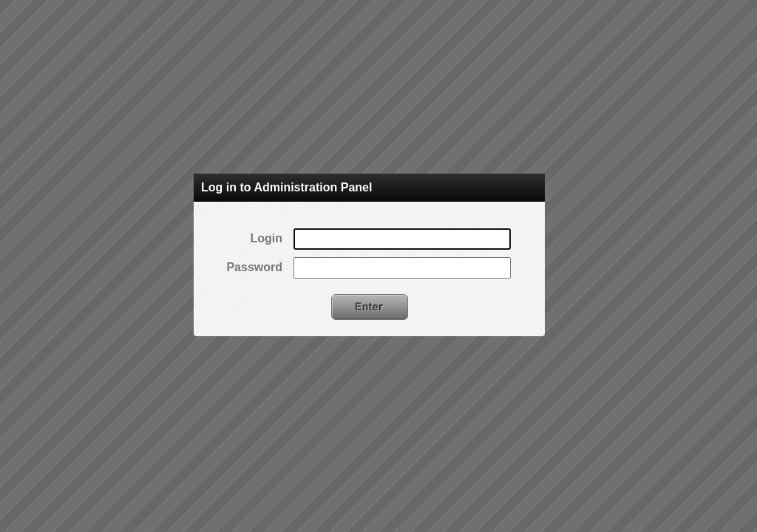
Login (266, 238)
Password (254, 267)
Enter (370, 307)
